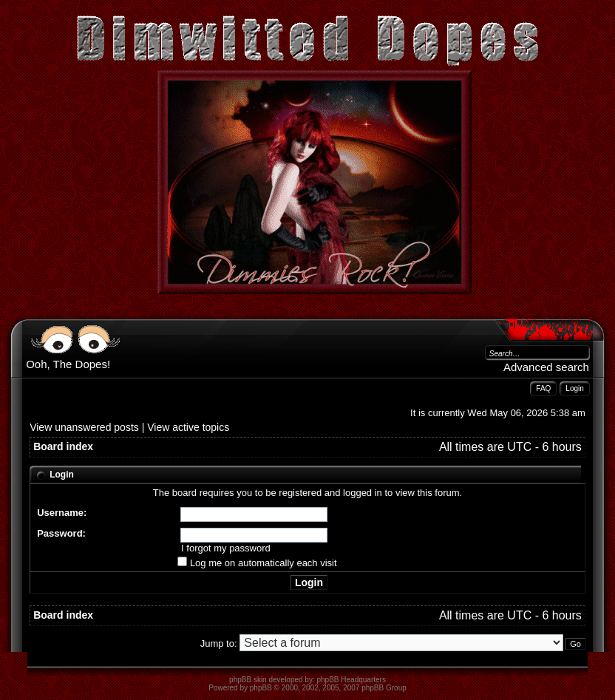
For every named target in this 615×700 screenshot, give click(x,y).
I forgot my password (226, 548)
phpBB (261, 688)
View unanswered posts (84, 427)
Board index (63, 446)
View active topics (188, 427)
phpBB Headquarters (351, 680)
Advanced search (546, 367)
